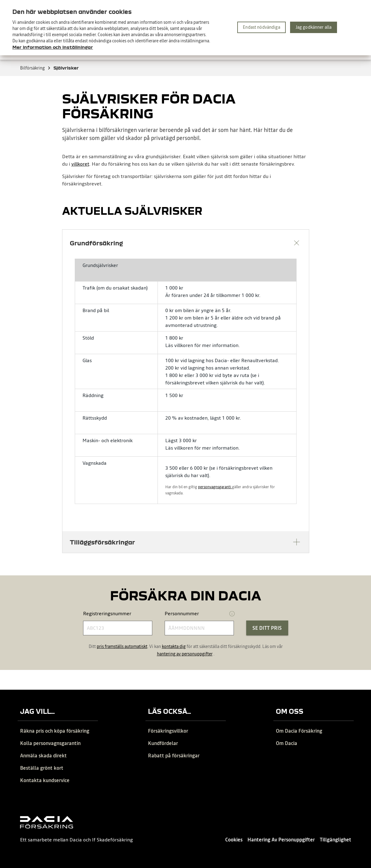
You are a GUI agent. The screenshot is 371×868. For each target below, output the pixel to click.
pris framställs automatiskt (122, 646)
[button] (186, 243)
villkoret (80, 164)
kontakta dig (174, 646)
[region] (185, 28)
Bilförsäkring (36, 68)
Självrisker (66, 68)
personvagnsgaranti (215, 487)
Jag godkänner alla (314, 27)
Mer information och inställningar (53, 47)
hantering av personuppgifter (185, 654)
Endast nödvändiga (261, 27)
